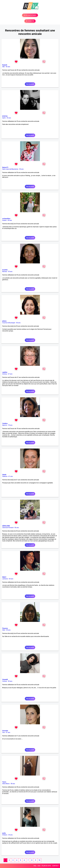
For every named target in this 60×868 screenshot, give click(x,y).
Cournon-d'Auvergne (9, 323)
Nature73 (5, 167)
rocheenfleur (6, 219)
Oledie (4, 475)
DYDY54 (5, 116)
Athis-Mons (6, 784)
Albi (3, 67)
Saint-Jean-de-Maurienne (10, 169)
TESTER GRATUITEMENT (30, 15)
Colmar (5, 681)
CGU (39, 866)
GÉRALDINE (6, 526)
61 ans (11, 476)
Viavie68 (5, 679)
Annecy (5, 374)
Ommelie (5, 731)
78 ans (10, 425)
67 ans (10, 374)
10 (39, 860)
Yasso (4, 782)
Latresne (5, 579)
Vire (4, 732)
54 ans (10, 220)
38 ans (13, 784)
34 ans (10, 835)
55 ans (10, 272)
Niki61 (4, 577)
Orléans (5, 835)
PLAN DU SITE (46, 866)
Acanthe (5, 270)
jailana (4, 321)
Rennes (5, 272)
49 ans (8, 630)
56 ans (18, 323)
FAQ (35, 866)
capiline (5, 372)
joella (4, 833)
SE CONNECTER (30, 21)
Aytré (4, 118)
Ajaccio (5, 425)
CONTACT (55, 866)
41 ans (8, 732)
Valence (5, 476)
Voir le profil (30, 84)
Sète (4, 630)
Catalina (5, 423)
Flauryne (5, 628)
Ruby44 (5, 65)
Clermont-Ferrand (8, 528)
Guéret (4, 220)
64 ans (11, 579)
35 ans (9, 118)
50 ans (8, 67)
